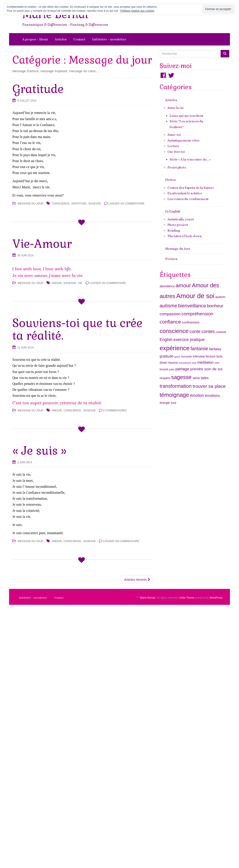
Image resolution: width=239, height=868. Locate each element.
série (196, 378)
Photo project (178, 225)
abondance (167, 286)
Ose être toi (176, 152)
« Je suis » (40, 451)
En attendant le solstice (185, 193)
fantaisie (199, 349)
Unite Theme (187, 598)
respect (165, 378)
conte (195, 331)
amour (57, 283)
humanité (186, 357)
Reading (174, 231)
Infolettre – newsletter (109, 39)
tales (205, 378)
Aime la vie (176, 108)
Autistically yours (181, 219)
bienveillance (192, 306)
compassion (170, 314)
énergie (165, 403)
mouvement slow (188, 363)
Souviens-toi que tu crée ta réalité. (77, 329)
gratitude (79, 204)
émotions (212, 396)
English (166, 340)
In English (173, 211)
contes (208, 331)
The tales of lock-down (185, 236)
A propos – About (35, 39)
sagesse (95, 204)
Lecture (173, 146)
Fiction (170, 180)
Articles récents (137, 580)
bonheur (215, 306)
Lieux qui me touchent (186, 116)
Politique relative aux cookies (137, 11)
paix (172, 369)
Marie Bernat (148, 598)
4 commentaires (115, 410)
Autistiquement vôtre (184, 140)
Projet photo (177, 167)
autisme (168, 306)
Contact (79, 39)
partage (182, 369)
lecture (211, 356)
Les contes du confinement (188, 199)
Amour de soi (195, 296)
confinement (191, 322)
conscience (61, 204)
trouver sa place (209, 386)
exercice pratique (189, 339)
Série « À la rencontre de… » (190, 159)
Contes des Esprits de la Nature (191, 188)
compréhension (197, 314)
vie (80, 283)
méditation (205, 362)
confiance (170, 322)
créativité (221, 332)
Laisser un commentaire (126, 204)
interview (199, 356)
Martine (173, 363)
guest (177, 357)
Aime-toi (174, 135)
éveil (174, 403)
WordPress (216, 598)
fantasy (215, 349)
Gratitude (38, 89)
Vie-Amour (42, 244)
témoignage (174, 395)
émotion (197, 395)
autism (220, 297)
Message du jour (30, 204)
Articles (61, 39)
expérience (175, 348)
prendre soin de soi (206, 369)
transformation (176, 386)
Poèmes (171, 259)
